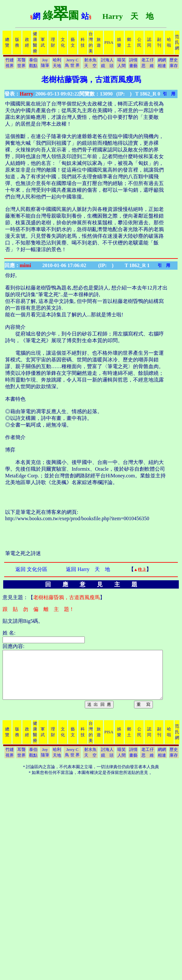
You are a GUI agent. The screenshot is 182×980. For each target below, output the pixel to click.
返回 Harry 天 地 (88, 569)
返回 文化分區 (31, 569)
